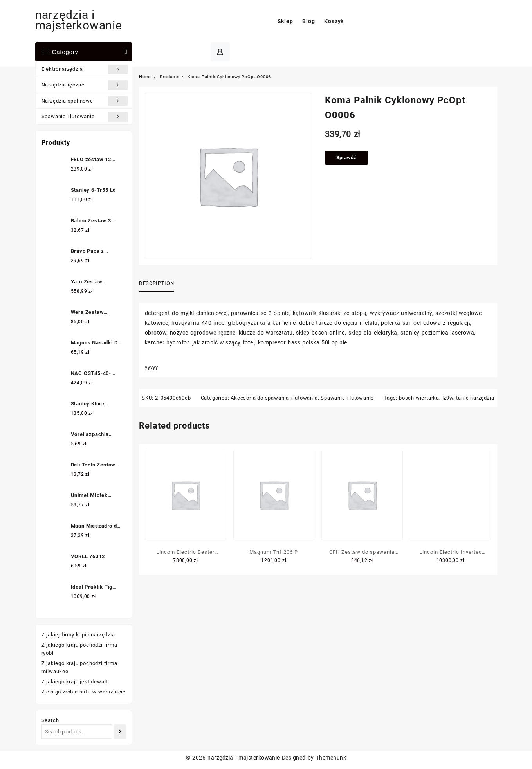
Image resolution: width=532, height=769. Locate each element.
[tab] (159, 284)
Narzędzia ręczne (85, 85)
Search (50, 720)
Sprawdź (346, 158)
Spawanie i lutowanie (85, 117)
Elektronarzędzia (85, 69)
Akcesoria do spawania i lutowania (274, 398)
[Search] (120, 732)
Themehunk (331, 758)
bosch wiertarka (419, 398)
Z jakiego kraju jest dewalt (75, 682)
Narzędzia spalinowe (85, 101)
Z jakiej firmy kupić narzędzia (78, 635)
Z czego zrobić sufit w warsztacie (84, 692)
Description (156, 283)
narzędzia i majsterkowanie (79, 20)
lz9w (448, 398)
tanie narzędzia (475, 398)
